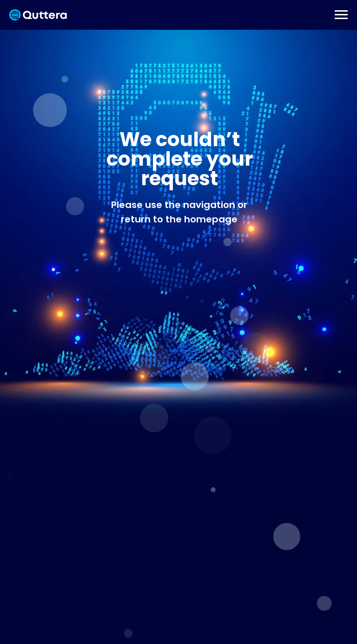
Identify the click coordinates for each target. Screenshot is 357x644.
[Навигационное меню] (341, 15)
